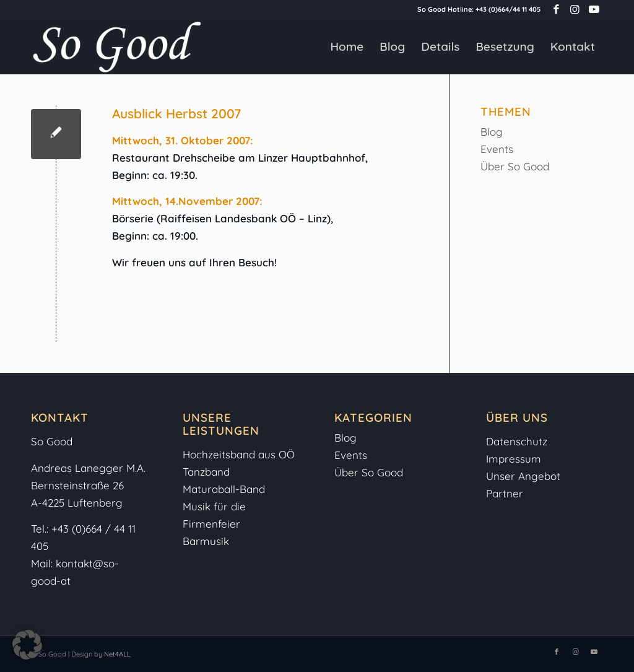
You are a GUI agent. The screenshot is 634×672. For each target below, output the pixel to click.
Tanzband (206, 472)
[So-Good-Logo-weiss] (116, 46)
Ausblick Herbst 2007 (176, 113)
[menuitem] (347, 46)
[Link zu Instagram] (575, 9)
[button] (27, 645)
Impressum (515, 459)
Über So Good (515, 166)
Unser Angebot (523, 476)
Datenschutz (517, 441)
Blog (492, 132)
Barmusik (206, 541)
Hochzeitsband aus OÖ (239, 454)
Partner (505, 493)
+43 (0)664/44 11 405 (508, 9)
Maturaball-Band (224, 489)
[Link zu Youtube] (594, 9)
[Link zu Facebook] (556, 9)
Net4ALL (116, 654)
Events (497, 149)
